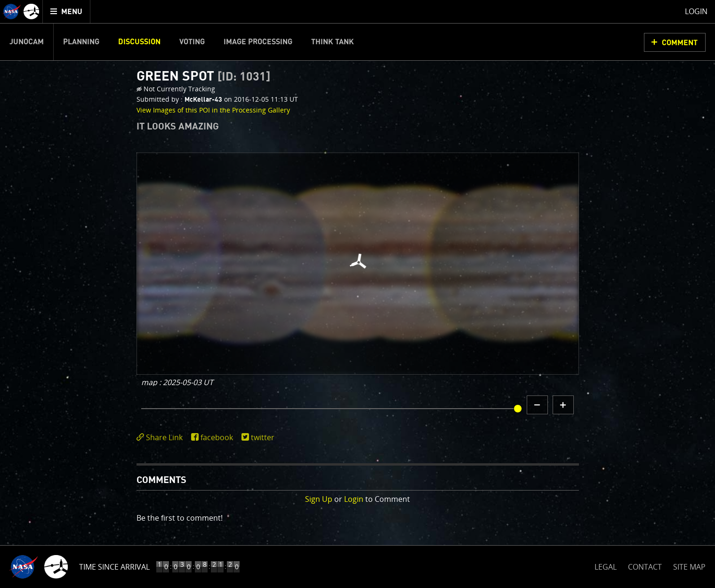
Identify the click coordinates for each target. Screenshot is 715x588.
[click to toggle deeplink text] (161, 438)
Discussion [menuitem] (139, 42)
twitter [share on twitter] (263, 437)
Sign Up (319, 499)
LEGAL (606, 565)
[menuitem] (67, 12)
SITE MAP (689, 567)
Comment (680, 43)
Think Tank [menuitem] (333, 42)
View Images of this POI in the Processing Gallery (213, 110)
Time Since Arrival (114, 567)
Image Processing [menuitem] (258, 42)
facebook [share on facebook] (217, 437)
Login (354, 499)
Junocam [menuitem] (27, 42)
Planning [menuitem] (81, 42)
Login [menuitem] (696, 11)
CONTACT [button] (645, 567)
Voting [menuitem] (192, 42)
